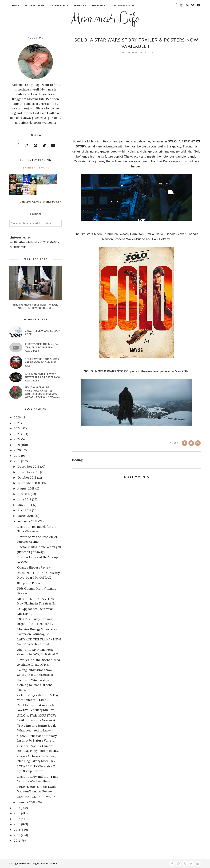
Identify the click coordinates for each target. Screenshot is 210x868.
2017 (17, 808)
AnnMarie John (50, 863)
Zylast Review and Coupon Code (43, 332)
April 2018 (24, 510)
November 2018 (28, 472)
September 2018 (29, 483)
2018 (17, 461)
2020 (17, 450)
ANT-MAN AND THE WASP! (36, 797)
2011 (17, 841)
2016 (17, 813)
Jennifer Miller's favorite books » (41, 202)
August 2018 (26, 488)
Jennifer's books (35, 168)
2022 (17, 439)
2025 (17, 423)
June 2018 (24, 499)
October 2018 (27, 478)
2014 (17, 824)
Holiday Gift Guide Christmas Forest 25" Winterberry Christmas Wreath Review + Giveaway (43, 392)
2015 (17, 819)
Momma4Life (105, 18)
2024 (17, 428)
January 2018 (27, 802)
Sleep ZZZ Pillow (29, 583)
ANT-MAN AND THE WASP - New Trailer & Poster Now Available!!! (43, 377)
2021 (17, 445)
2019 (17, 456)
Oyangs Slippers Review (34, 567)
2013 (17, 830)
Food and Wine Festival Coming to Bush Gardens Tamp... (35, 685)
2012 (17, 835)
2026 (17, 417)
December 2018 (28, 467)
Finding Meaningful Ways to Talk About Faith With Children (35, 306)
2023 (17, 434)
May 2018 (24, 505)
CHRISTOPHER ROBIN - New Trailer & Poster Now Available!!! (42, 347)
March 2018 (26, 516)
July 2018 (24, 494)
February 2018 (27, 521)
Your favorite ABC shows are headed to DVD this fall (42, 362)
